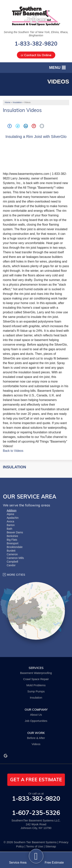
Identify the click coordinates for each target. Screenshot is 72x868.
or (36, 55)
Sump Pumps (36, 691)
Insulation (14, 467)
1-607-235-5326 (36, 813)
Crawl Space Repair (36, 679)
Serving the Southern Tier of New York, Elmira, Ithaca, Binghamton (36, 34)
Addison (12, 510)
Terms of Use (35, 846)
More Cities (16, 575)
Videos (36, 744)
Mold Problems (36, 685)
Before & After (36, 738)
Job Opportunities (36, 721)
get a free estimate (36, 780)
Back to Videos (13, 451)
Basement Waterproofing (36, 673)
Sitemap (51, 846)
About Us (36, 715)
